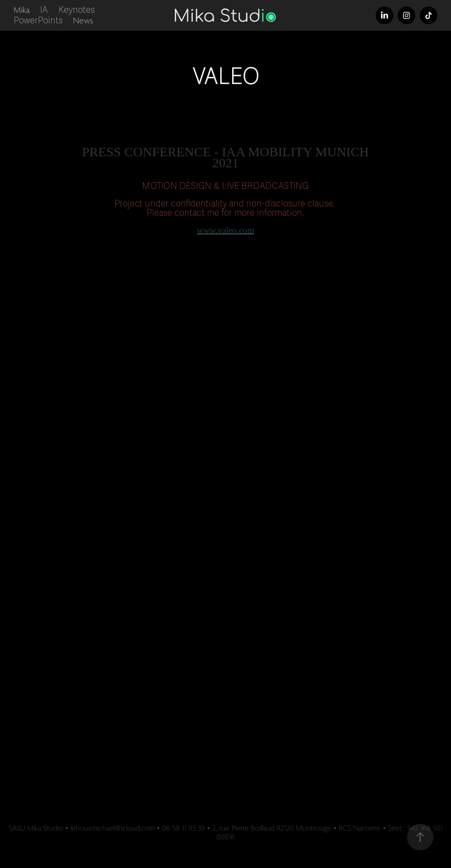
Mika (22, 10)
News (83, 21)
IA (44, 10)
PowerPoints (38, 20)
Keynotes (77, 10)
